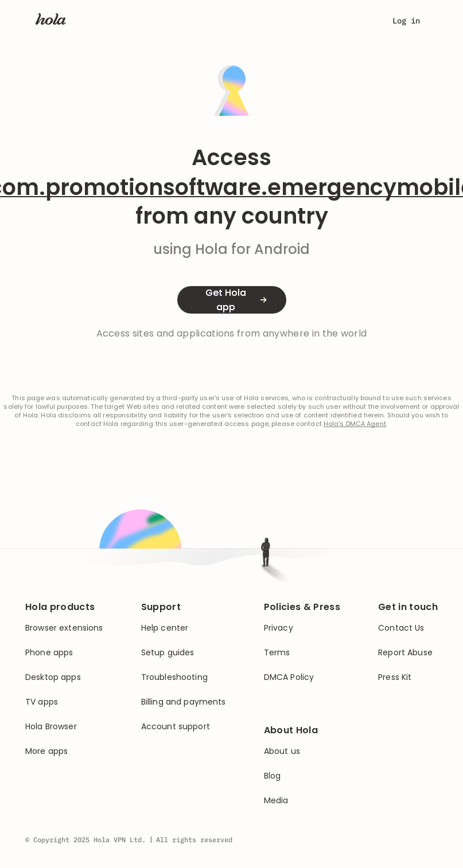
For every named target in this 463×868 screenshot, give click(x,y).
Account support (176, 727)
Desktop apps (53, 677)
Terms (277, 653)
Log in (406, 21)
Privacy (279, 628)
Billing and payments (184, 702)
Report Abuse (405, 653)
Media (276, 801)
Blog (273, 776)
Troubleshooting (174, 677)
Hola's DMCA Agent (355, 424)
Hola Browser (51, 727)
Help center (165, 628)
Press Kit (395, 677)
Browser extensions (64, 628)
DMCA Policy (289, 677)
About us (282, 751)
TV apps (42, 702)
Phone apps (49, 653)
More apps (46, 751)
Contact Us (401, 628)
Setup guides (168, 653)
